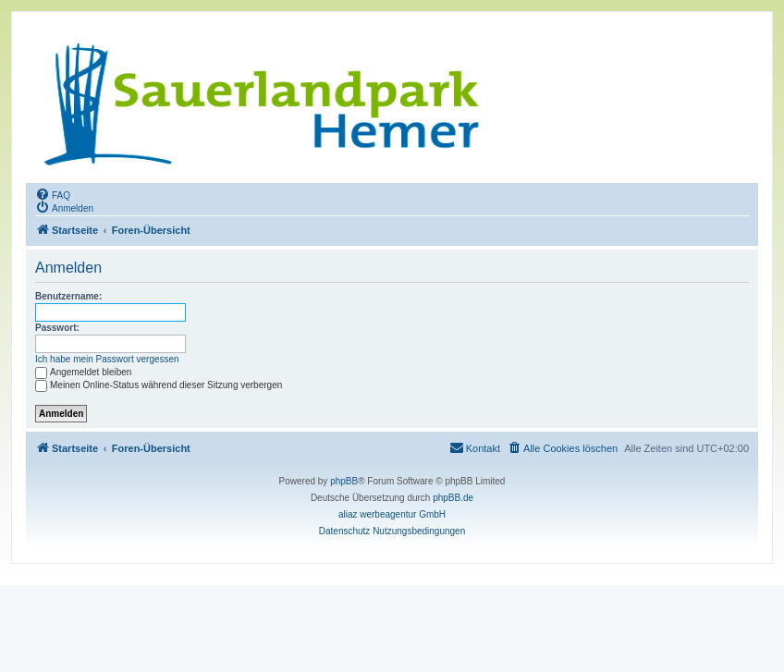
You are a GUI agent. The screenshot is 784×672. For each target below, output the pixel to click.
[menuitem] (53, 194)
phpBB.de (453, 498)
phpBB (344, 481)
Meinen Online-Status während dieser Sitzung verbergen (159, 385)
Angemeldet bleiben (83, 372)
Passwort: (57, 328)
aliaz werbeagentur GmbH (392, 514)
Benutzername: (68, 296)
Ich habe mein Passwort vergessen (107, 359)
